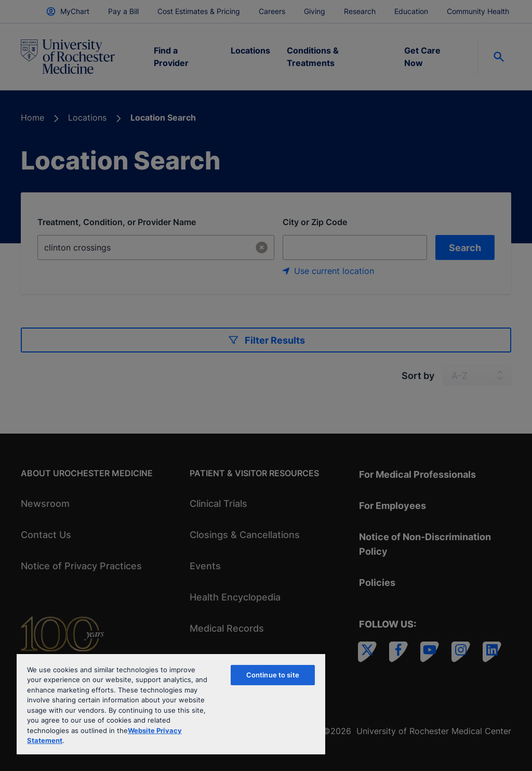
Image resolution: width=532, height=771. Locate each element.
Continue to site (273, 675)
